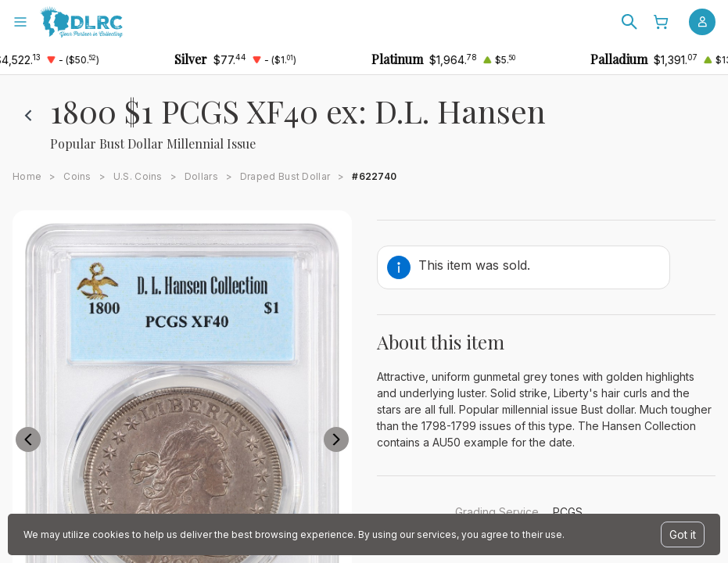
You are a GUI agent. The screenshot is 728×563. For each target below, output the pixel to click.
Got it (683, 534)
